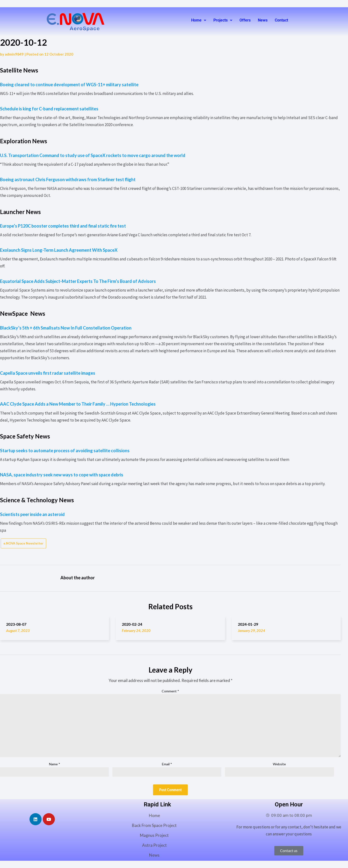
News (263, 20)
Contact (281, 20)
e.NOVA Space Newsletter (23, 543)
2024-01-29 (248, 624)
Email (167, 764)
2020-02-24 (132, 624)
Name (55, 764)
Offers (245, 20)
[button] (199, 20)
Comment (170, 691)
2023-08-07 (16, 624)
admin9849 (14, 54)
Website (279, 764)
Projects (223, 20)
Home (199, 20)
